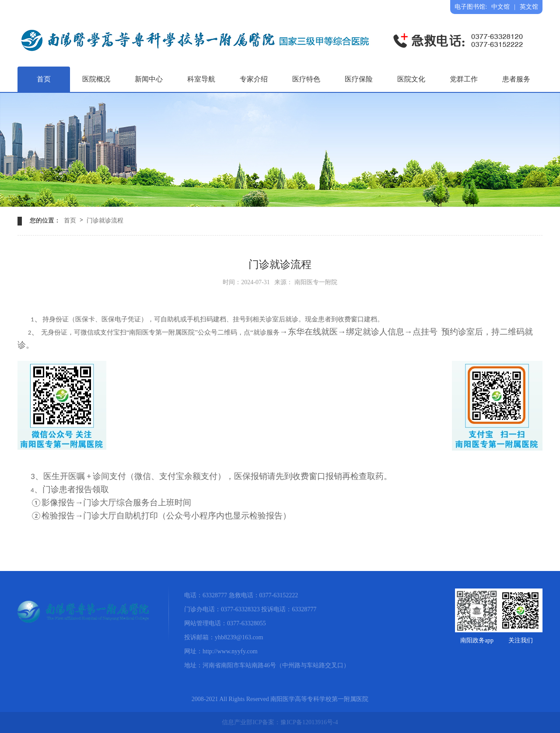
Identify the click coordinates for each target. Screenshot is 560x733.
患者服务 (516, 79)
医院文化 (411, 79)
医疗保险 (359, 79)
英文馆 (529, 7)
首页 (44, 79)
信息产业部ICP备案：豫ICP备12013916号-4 (280, 722)
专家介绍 (254, 79)
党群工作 (464, 79)
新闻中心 (149, 79)
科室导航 (201, 79)
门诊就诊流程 (105, 220)
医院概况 (96, 79)
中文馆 (500, 7)
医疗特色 (306, 79)
